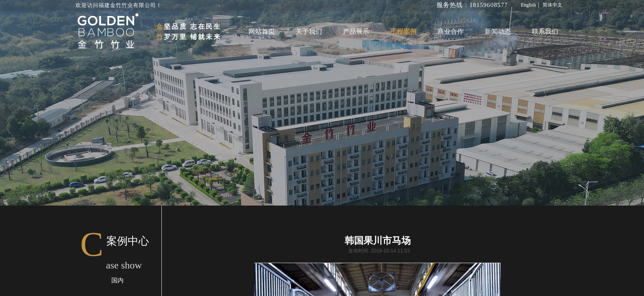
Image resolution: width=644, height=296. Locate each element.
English (528, 5)
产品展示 (356, 31)
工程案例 (403, 31)
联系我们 (545, 31)
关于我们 (309, 31)
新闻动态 (498, 31)
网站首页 (262, 31)
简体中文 (552, 5)
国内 (117, 280)
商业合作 (451, 31)
